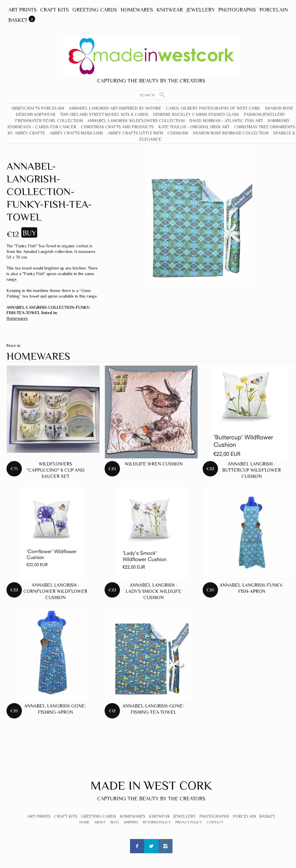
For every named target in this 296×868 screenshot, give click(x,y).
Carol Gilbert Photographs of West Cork (213, 108)
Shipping (131, 822)
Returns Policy (157, 822)
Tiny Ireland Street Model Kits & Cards (104, 114)
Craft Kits (55, 10)
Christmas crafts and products (117, 127)
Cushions (178, 133)
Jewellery (201, 10)
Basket (18, 20)
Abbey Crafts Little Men (135, 133)
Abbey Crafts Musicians (76, 133)
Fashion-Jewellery (265, 114)
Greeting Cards (95, 10)
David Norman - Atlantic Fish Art (226, 121)
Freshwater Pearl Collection (49, 121)
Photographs (237, 10)
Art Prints (22, 10)
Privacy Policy (189, 822)
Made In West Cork (151, 785)
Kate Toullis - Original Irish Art (194, 127)
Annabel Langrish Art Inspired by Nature (115, 108)
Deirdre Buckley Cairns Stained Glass (196, 114)
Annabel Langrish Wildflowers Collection (136, 121)
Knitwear (170, 10)
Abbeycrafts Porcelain (38, 108)
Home (84, 822)
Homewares (137, 10)
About (100, 822)
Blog (115, 822)
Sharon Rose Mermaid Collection (231, 133)
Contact (215, 822)
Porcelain (274, 10)
